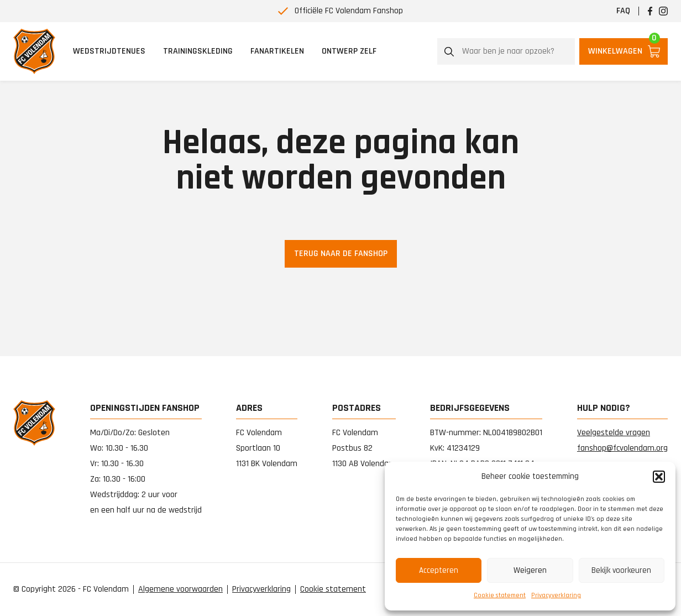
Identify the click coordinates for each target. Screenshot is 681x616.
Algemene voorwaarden (180, 589)
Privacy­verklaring (556, 595)
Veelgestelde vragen (614, 433)
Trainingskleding (198, 51)
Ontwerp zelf (349, 51)
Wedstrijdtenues (109, 51)
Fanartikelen (277, 51)
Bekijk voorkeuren (621, 570)
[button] (659, 477)
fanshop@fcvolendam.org (622, 448)
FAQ (623, 11)
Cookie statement (500, 595)
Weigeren (530, 570)
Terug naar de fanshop (341, 254)
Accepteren (439, 570)
